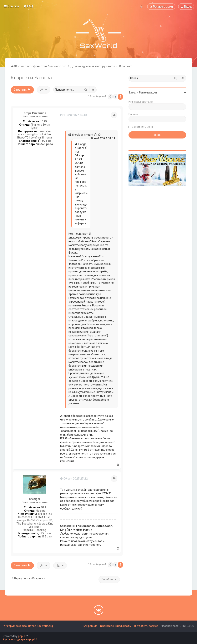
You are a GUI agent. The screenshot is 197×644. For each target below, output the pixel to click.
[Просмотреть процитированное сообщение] (99, 135)
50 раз (46, 141)
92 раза (46, 533)
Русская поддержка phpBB (20, 639)
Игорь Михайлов (35, 113)
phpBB (22, 636)
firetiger (78, 135)
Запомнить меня (142, 127)
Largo (82, 144)
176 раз (47, 537)
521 (43, 508)
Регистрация (148, 93)
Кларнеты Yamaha (31, 78)
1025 (43, 122)
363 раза (47, 144)
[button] (110, 97)
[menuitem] (28, 6)
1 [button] (115, 97)
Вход (132, 93)
